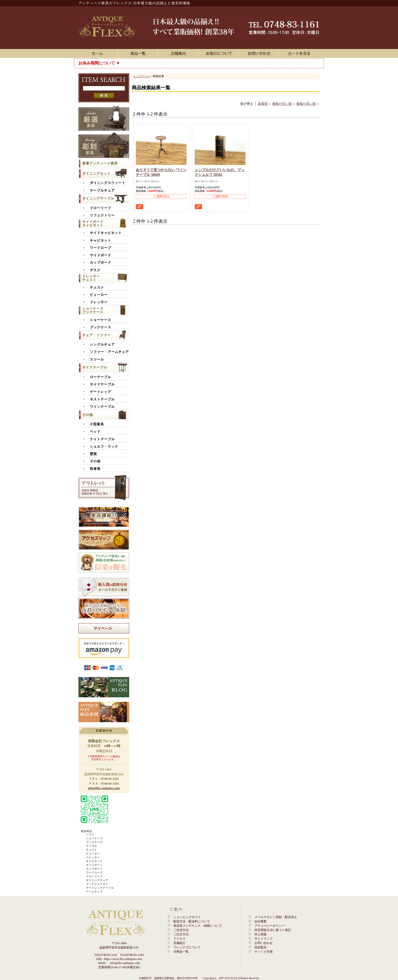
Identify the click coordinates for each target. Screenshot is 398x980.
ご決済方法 (181, 930)
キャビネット (101, 241)
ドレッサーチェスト (91, 278)
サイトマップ (263, 939)
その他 (88, 415)
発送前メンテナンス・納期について (198, 926)
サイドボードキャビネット (93, 223)
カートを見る (299, 53)
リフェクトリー (102, 215)
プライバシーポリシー (270, 926)
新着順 (263, 104)
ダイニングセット (96, 173)
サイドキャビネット (106, 233)
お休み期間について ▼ (99, 63)
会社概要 (260, 921)
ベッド (95, 432)
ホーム (99, 53)
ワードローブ (101, 248)
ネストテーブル (102, 399)
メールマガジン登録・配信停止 (276, 917)
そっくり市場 (263, 952)
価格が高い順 (306, 104)
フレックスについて (187, 947)
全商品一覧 (181, 952)
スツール (97, 360)
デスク (95, 270)
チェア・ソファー (96, 335)
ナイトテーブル (102, 439)
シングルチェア (102, 345)
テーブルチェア (102, 191)
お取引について (219, 53)
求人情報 (260, 934)
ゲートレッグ (101, 392)
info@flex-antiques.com (104, 788)
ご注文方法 (181, 934)
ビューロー (99, 295)
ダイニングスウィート (108, 183)
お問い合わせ (259, 53)
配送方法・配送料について (192, 921)
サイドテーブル (95, 367)
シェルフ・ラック (104, 447)
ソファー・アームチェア (109, 352)
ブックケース (101, 327)
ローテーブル (101, 377)
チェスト (97, 288)
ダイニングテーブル (98, 198)
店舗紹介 (179, 943)
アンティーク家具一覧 (139, 53)
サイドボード (101, 255)
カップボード (101, 263)
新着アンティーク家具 (100, 163)
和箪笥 (95, 469)
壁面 (93, 454)
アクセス (179, 939)
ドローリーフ (101, 208)
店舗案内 (179, 53)
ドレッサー (99, 302)
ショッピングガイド (187, 917)
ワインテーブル (102, 407)
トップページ (141, 76)
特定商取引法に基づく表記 (273, 930)
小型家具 (97, 424)
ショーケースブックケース (93, 310)
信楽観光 (260, 947)
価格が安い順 (282, 104)
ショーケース (101, 320)
